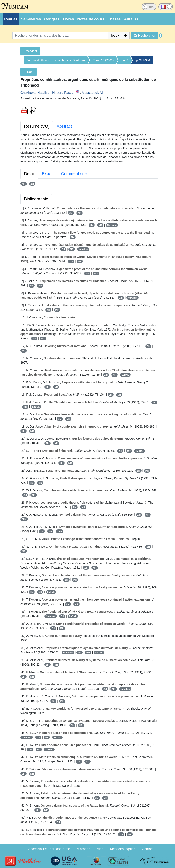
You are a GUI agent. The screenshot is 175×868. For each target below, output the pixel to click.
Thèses (114, 19)
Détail (29, 174)
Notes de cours (91, 19)
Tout (113, 35)
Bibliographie (36, 199)
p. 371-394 (143, 60)
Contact (148, 849)
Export (48, 174)
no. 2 (125, 60)
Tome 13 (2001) (103, 60)
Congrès (52, 19)
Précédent (30, 51)
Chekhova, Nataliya (35, 93)
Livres (68, 19)
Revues (11, 19)
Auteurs (131, 19)
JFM (24, 519)
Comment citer (75, 174)
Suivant (29, 72)
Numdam (112, 225)
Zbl (32, 184)
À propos (84, 849)
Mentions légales (123, 849)
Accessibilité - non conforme (49, 849)
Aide (100, 849)
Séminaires (31, 19)
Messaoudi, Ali (93, 93)
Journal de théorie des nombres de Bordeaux (56, 60)
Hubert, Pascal (63, 93)
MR (24, 184)
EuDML (125, 375)
